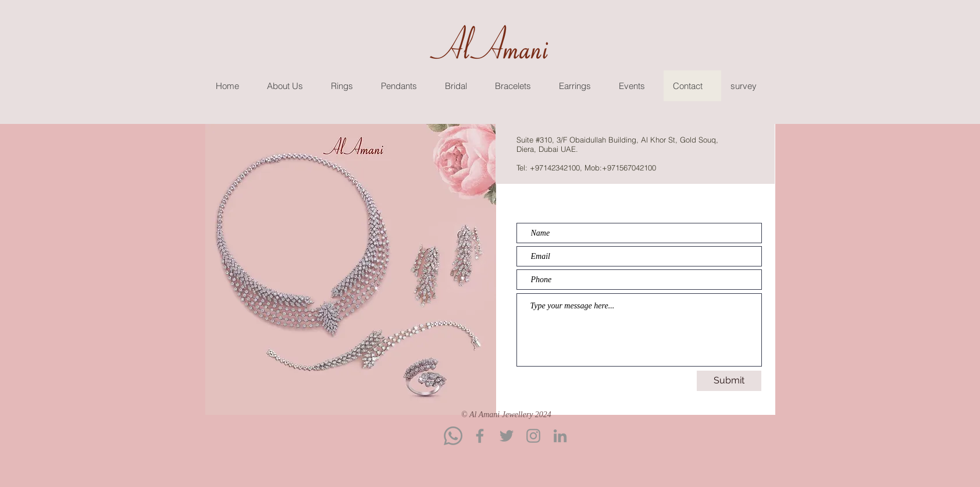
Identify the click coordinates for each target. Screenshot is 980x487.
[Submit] (729, 381)
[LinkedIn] (560, 436)
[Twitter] (507, 436)
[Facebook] (480, 436)
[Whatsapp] (453, 436)
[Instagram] (533, 436)
